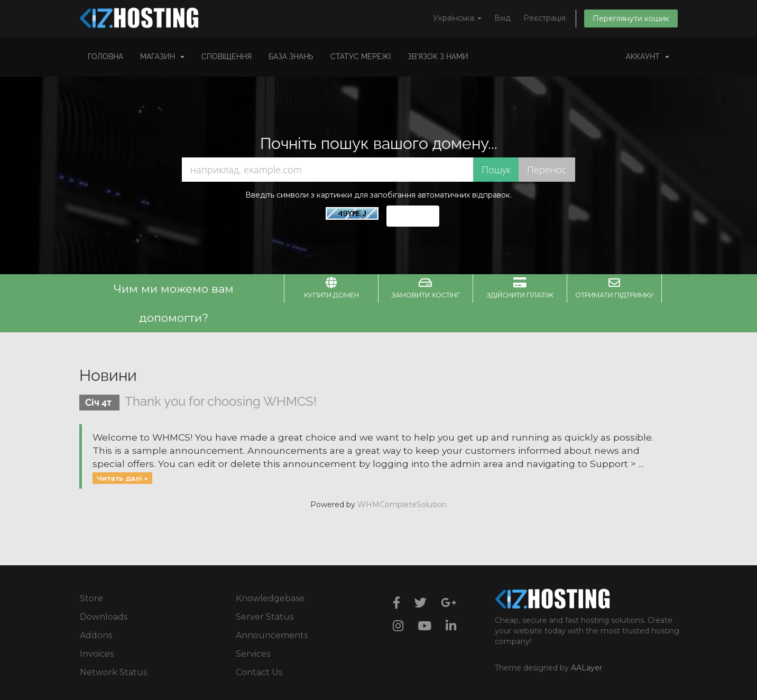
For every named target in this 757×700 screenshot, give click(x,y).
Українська (457, 18)
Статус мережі (361, 57)
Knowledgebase (270, 598)
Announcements (272, 635)
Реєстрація (544, 18)
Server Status (265, 617)
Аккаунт (648, 57)
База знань (291, 57)
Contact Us (259, 672)
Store (91, 598)
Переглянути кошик (631, 18)
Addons (96, 635)
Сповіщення (227, 57)
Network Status (113, 672)
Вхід (502, 18)
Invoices (97, 654)
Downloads (104, 617)
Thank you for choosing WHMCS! (221, 401)
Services (253, 654)
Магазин (162, 57)
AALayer (587, 668)
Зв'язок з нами (438, 57)
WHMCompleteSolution (402, 505)
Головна (105, 57)
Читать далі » (122, 478)
